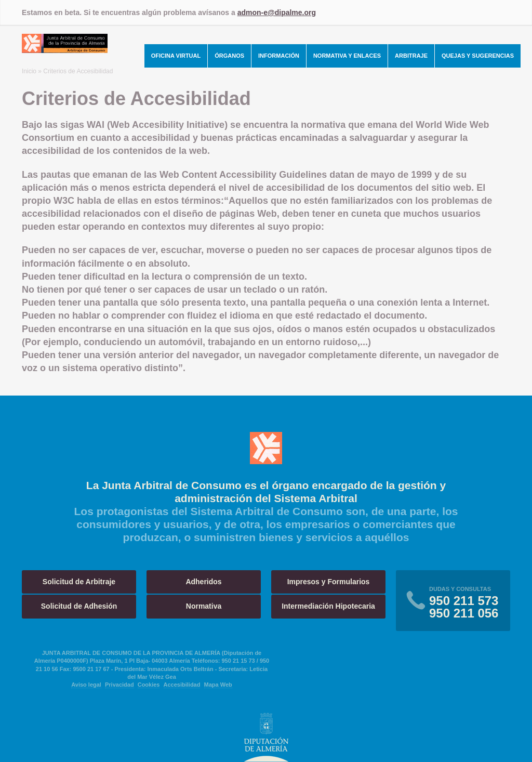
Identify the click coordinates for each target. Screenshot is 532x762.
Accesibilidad (182, 685)
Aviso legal (86, 685)
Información (279, 56)
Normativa (204, 606)
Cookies (149, 685)
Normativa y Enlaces (347, 56)
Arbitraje (411, 56)
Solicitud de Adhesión (79, 606)
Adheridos (203, 582)
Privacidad (119, 685)
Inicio (29, 71)
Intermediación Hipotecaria (328, 606)
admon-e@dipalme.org (277, 12)
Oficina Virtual (176, 56)
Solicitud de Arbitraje (79, 582)
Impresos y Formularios (329, 582)
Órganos (229, 56)
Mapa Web (218, 685)
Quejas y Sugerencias (478, 56)
